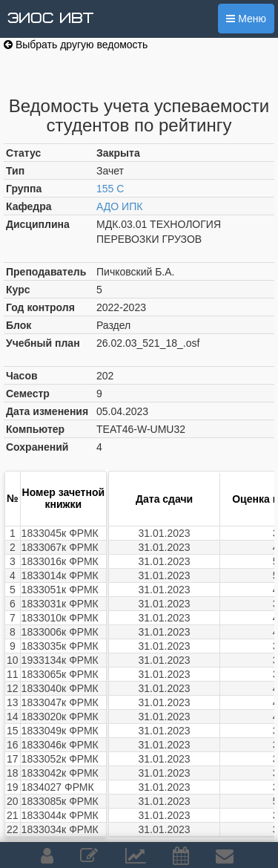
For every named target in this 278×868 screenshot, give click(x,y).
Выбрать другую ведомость (76, 45)
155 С (110, 189)
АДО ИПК (119, 206)
